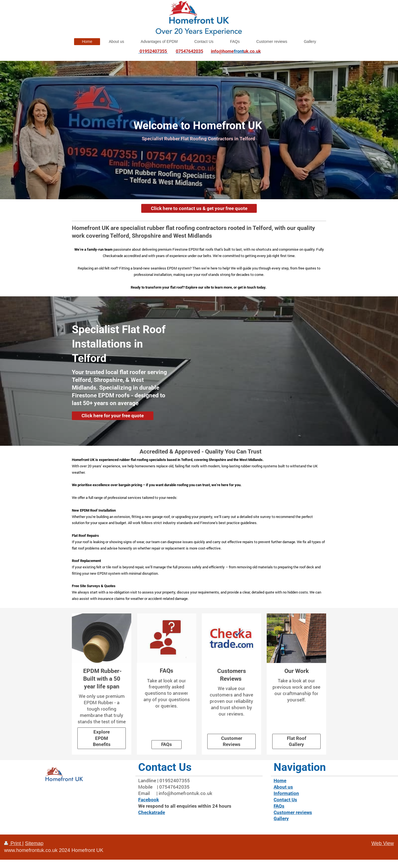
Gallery (281, 818)
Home (280, 781)
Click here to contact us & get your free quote (199, 208)
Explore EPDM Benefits (102, 738)
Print (13, 843)
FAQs (167, 744)
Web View (383, 843)
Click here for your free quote (113, 416)
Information (286, 793)
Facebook (149, 800)
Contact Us (285, 800)
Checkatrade (152, 812)
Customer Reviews (232, 741)
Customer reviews (293, 812)
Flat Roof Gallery (297, 741)
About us (283, 787)
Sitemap (34, 843)
